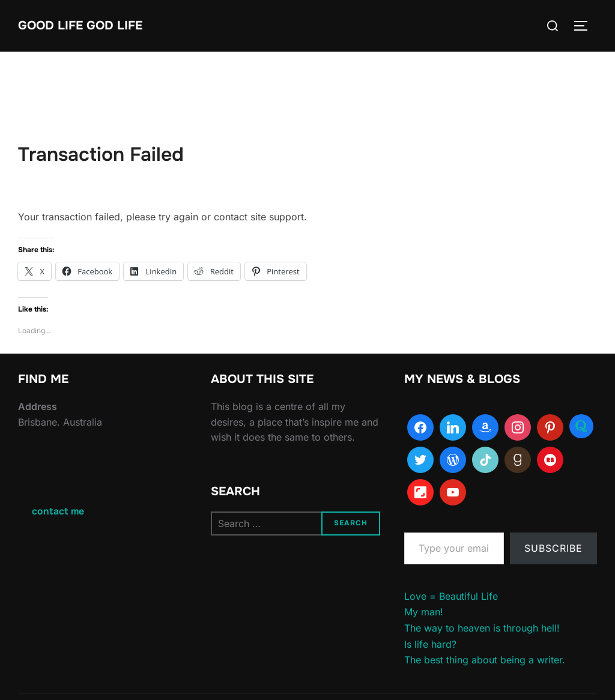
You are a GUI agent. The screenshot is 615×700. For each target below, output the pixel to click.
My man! (424, 612)
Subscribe (553, 548)
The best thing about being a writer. (485, 660)
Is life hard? (430, 644)
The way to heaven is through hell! (482, 628)
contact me (58, 511)
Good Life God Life (80, 26)
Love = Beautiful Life (451, 596)
